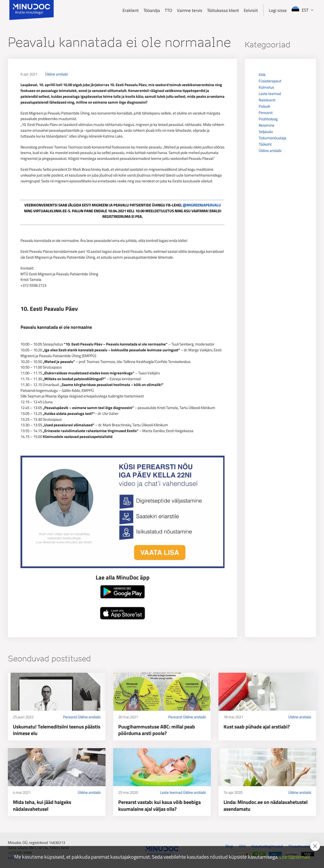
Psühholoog (268, 119)
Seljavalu (266, 132)
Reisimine (267, 125)
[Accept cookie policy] (315, 846)
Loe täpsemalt (295, 857)
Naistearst (267, 100)
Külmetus (266, 87)
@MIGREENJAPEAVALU (202, 205)
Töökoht (265, 144)
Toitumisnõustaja (272, 138)
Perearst (266, 113)
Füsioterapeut (270, 81)
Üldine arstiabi (56, 74)
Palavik (264, 106)
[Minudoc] (32, 10)
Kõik (262, 75)
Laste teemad (270, 94)
